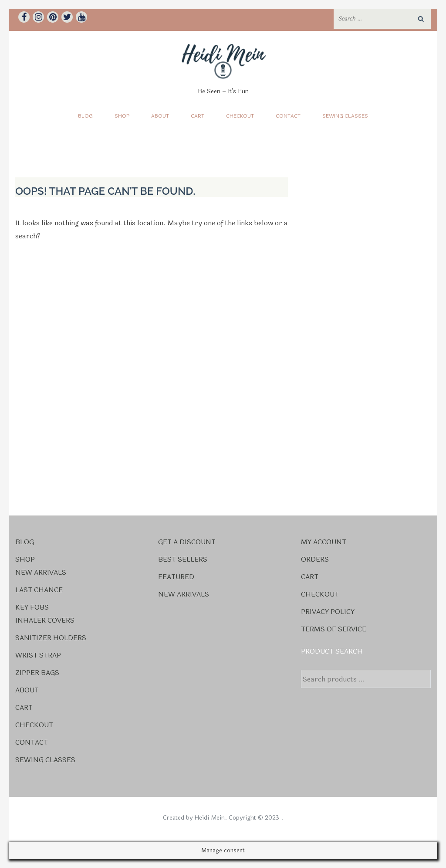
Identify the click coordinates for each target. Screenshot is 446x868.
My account (324, 542)
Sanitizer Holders (51, 638)
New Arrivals (41, 572)
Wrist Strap (38, 655)
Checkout (240, 116)
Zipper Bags (37, 673)
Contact (288, 116)
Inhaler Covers (45, 620)
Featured (176, 577)
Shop (122, 116)
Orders (315, 559)
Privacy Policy (328, 612)
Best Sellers (183, 559)
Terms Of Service (334, 629)
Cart (198, 116)
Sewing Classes (345, 116)
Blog (85, 116)
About (160, 116)
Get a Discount (187, 542)
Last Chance (39, 590)
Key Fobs (32, 607)
